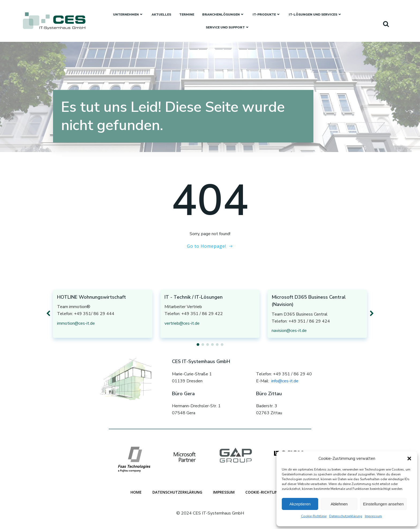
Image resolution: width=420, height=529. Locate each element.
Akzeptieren (300, 504)
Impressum (373, 516)
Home (136, 492)
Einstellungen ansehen (383, 504)
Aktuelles (161, 14)
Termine (187, 14)
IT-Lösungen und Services (315, 14)
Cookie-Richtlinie (314, 516)
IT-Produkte (267, 14)
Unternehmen (128, 14)
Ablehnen (339, 504)
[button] (409, 458)
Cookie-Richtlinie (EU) (267, 492)
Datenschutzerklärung (346, 516)
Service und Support (228, 27)
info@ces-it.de (285, 381)
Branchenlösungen (223, 14)
